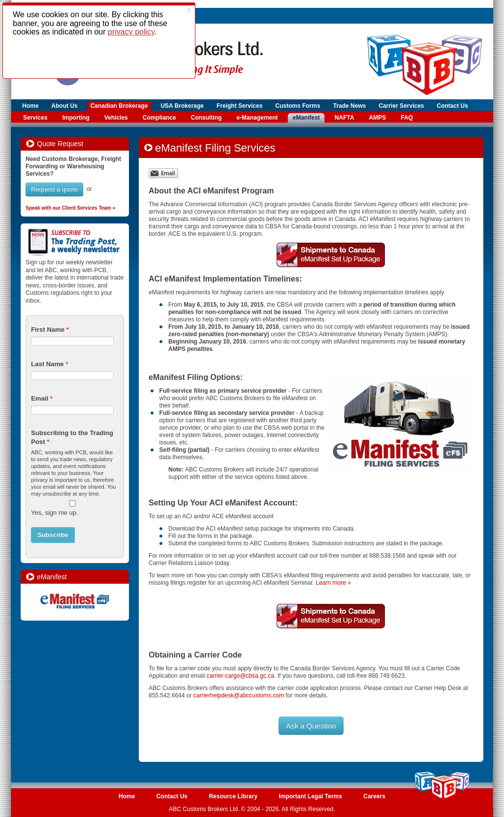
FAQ (407, 118)
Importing (76, 118)
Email (40, 398)
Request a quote (54, 189)
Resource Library (233, 796)
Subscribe (53, 535)
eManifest (306, 118)
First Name (48, 330)
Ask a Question (311, 726)
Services (35, 118)
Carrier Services (401, 106)
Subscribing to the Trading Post (72, 437)
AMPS (378, 118)
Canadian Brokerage (119, 106)
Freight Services (239, 106)
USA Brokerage (182, 106)
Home (30, 106)
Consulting (206, 118)
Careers (374, 796)
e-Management (257, 118)
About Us (64, 106)
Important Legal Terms (310, 796)
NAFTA (345, 118)
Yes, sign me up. (55, 513)
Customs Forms (298, 106)
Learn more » (333, 583)
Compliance (159, 118)
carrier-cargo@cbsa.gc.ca (240, 676)
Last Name (47, 364)
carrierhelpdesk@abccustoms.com (239, 695)
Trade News (350, 106)
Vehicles (116, 118)
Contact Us (453, 106)
